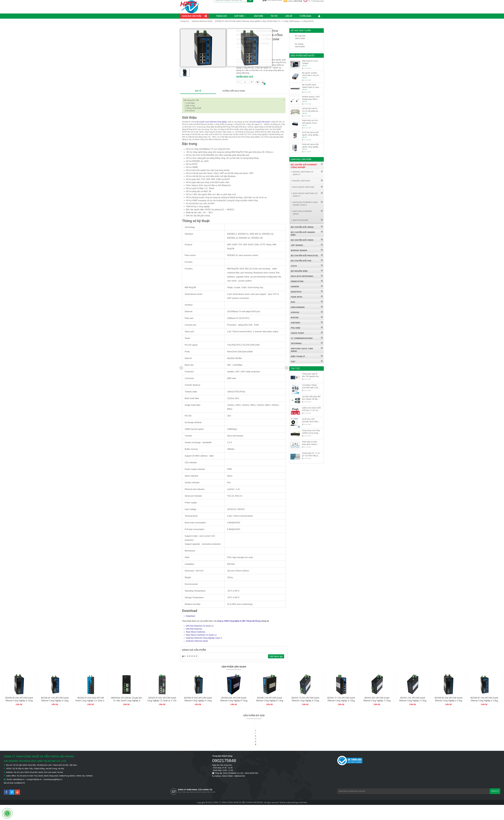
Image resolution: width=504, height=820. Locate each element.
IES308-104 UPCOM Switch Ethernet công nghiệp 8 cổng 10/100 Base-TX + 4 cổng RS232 (305, 700)
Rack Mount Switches (196, 632)
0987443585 (300, 47)
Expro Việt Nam (301, 802)
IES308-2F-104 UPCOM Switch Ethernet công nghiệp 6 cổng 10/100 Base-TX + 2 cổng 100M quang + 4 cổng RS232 (264, 21)
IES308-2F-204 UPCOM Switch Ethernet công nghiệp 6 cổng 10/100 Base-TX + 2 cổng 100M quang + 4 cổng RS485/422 (234, 702)
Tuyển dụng (305, 16)
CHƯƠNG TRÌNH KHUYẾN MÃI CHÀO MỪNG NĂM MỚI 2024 (311, 386)
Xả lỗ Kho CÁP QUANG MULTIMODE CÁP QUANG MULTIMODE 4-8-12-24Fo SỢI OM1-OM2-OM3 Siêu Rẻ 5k (311, 420)
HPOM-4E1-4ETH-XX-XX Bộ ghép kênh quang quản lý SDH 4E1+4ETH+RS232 (311, 110)
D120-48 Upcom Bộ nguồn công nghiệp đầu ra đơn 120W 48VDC (310, 134)
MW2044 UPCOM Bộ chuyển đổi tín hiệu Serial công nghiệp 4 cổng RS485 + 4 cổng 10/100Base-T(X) (162, 702)
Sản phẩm (258, 16)
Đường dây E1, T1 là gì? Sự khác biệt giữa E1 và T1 (311, 454)
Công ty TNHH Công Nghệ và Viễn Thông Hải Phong (239, 621)
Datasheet (190, 616)
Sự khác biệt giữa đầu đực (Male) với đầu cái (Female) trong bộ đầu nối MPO (311, 398)
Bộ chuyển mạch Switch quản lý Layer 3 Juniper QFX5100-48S (311, 86)
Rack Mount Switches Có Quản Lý (201, 635)
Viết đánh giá (276, 656)
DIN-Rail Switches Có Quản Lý (200, 626)
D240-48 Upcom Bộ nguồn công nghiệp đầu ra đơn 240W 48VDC (310, 146)
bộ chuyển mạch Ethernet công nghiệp (212, 122)
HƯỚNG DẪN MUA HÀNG (234, 91)
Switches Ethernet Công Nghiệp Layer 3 (204, 638)
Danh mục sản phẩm (192, 16)
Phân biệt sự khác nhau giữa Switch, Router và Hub (310, 443)
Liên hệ (289, 16)
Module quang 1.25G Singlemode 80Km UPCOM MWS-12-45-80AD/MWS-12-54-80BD (311, 98)
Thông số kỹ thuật (193, 108)
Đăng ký (495, 791)
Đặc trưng (190, 106)
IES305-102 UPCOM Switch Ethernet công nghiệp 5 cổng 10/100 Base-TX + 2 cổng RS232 (449, 700)
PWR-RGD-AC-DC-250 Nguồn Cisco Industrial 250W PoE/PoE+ (310, 122)
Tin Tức (274, 16)
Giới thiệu (239, 16)
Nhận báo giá (245, 77)
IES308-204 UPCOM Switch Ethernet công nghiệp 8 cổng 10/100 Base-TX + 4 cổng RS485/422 (270, 702)
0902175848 (298, 1)
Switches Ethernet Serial (202, 21)
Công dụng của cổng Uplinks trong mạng (311, 432)
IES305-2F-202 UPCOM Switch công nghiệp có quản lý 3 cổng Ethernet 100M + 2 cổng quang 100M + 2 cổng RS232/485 (198, 702)
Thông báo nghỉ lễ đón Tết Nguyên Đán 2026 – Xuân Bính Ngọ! (311, 375)
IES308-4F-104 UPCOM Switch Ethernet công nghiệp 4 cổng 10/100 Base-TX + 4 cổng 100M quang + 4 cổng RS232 (91, 702)
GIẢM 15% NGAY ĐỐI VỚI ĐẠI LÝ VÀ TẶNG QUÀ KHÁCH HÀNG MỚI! (311, 409)
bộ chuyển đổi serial (261, 122)
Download (190, 111)
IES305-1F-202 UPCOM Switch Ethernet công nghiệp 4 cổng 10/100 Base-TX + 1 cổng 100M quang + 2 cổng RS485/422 (341, 702)
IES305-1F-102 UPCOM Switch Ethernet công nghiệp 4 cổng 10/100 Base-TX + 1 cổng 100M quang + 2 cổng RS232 (377, 702)
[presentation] (181, 368)
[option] (185, 74)
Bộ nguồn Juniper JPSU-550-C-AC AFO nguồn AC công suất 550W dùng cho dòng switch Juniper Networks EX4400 (311, 74)
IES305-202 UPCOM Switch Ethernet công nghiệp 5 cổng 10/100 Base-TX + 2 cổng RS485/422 (413, 702)
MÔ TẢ (198, 91)
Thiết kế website (286, 802)
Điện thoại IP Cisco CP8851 (310, 62)
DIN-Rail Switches (194, 629)
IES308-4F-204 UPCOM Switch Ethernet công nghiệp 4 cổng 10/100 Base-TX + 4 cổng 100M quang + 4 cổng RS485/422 (55, 702)
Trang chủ (222, 16)
